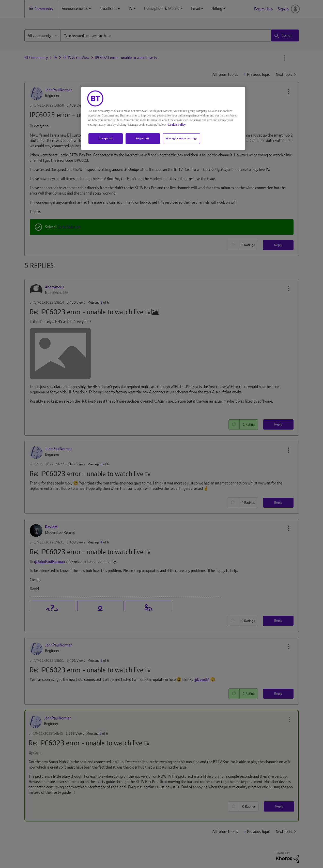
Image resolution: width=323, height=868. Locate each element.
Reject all (142, 138)
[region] (163, 119)
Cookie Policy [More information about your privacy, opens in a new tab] (177, 125)
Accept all (105, 138)
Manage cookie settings (181, 138)
